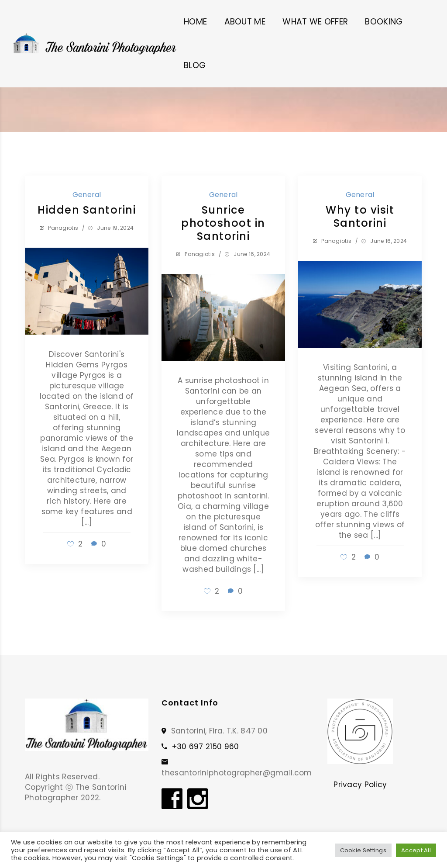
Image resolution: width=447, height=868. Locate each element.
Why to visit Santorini (360, 216)
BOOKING (384, 22)
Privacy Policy (360, 785)
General (88, 195)
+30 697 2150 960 (206, 747)
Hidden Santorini (87, 210)
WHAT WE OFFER (315, 22)
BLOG (195, 65)
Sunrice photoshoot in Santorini (223, 223)
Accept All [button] (416, 850)
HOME (195, 22)
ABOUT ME (245, 22)
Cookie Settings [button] (363, 850)
